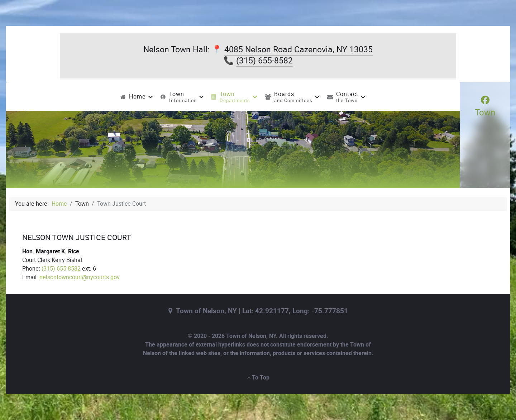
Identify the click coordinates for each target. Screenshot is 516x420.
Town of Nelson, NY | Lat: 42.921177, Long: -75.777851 (262, 311)
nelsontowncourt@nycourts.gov (80, 277)
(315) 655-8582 (264, 61)
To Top (258, 378)
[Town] (485, 106)
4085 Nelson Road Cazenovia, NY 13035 (298, 49)
